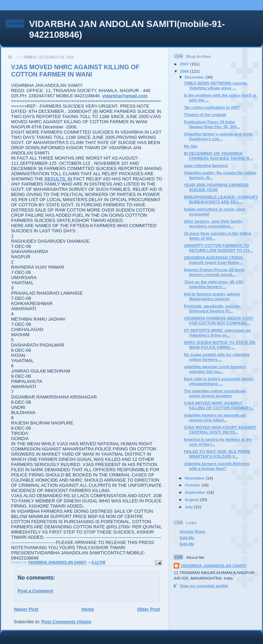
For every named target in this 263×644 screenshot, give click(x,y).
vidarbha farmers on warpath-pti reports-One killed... (215, 417)
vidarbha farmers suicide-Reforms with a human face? (217, 466)
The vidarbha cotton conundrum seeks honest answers (215, 393)
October (193, 485)
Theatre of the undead (205, 114)
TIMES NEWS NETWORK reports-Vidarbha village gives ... (216, 85)
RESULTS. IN (58, 179)
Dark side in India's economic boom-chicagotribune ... (219, 381)
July (189, 507)
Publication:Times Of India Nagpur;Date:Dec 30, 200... (212, 124)
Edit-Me (187, 538)
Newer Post (26, 609)
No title (191, 146)
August (192, 499)
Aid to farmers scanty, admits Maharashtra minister (212, 296)
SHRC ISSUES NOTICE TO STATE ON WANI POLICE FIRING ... (220, 345)
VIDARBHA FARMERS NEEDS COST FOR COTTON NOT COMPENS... (219, 320)
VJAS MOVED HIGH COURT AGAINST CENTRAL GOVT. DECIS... (220, 430)
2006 (185, 71)
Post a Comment (35, 591)
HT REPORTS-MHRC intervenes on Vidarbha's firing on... (217, 333)
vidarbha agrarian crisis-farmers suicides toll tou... (215, 369)
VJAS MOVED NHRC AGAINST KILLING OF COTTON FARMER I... (219, 405)
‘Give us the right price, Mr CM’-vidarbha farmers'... (214, 284)
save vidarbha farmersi (206, 165)
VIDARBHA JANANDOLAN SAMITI (213, 566)
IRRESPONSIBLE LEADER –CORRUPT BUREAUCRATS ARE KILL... (221, 199)
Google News (192, 531)
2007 (185, 64)
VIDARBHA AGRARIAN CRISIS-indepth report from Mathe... (214, 260)
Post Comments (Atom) (66, 622)
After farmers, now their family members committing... (213, 223)
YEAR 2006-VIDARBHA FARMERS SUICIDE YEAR (216, 187)
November (195, 478)
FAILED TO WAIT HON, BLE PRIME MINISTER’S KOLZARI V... (217, 454)
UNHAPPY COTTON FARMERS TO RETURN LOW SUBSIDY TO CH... (218, 248)
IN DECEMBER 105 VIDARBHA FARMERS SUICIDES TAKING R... (218, 156)
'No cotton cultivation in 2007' (212, 107)
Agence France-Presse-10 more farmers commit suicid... (214, 272)
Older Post (148, 609)
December (195, 77)
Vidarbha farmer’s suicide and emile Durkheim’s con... (218, 136)
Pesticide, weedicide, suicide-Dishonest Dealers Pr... (212, 308)
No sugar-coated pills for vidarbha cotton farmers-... (217, 357)
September (196, 492)
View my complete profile (204, 586)
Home (88, 609)
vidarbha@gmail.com (125, 96)
